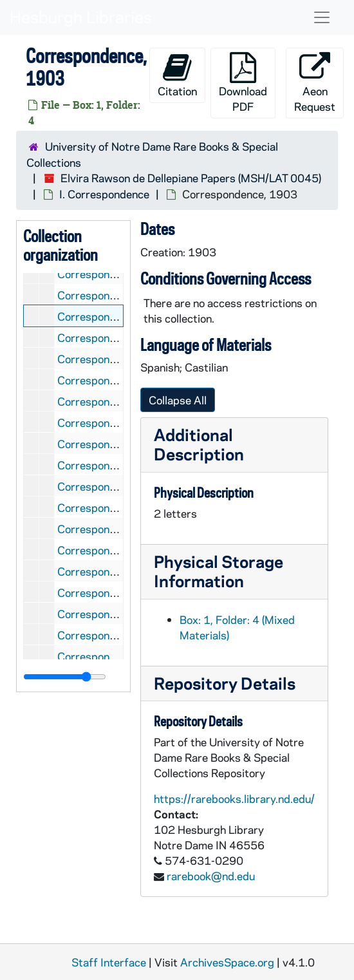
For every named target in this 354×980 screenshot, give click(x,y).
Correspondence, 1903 (115, 316)
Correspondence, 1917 (115, 592)
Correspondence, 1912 (115, 507)
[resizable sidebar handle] (65, 677)
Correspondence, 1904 (115, 337)
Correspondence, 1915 (115, 550)
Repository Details (225, 683)
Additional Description (199, 444)
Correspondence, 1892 (115, 295)
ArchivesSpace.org (227, 962)
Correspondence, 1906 (115, 380)
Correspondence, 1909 (115, 444)
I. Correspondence (104, 194)
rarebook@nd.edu (211, 876)
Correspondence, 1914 (115, 529)
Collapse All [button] (178, 400)
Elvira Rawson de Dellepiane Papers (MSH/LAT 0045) (191, 178)
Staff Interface (109, 962)
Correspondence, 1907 (115, 401)
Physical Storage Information (219, 571)
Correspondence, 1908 (115, 422)
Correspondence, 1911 (115, 486)
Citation (177, 75)
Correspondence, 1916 (115, 571)
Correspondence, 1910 (115, 465)
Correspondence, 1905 (115, 359)
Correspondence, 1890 (115, 274)
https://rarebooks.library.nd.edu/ (234, 798)
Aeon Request (315, 83)
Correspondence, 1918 (115, 614)
